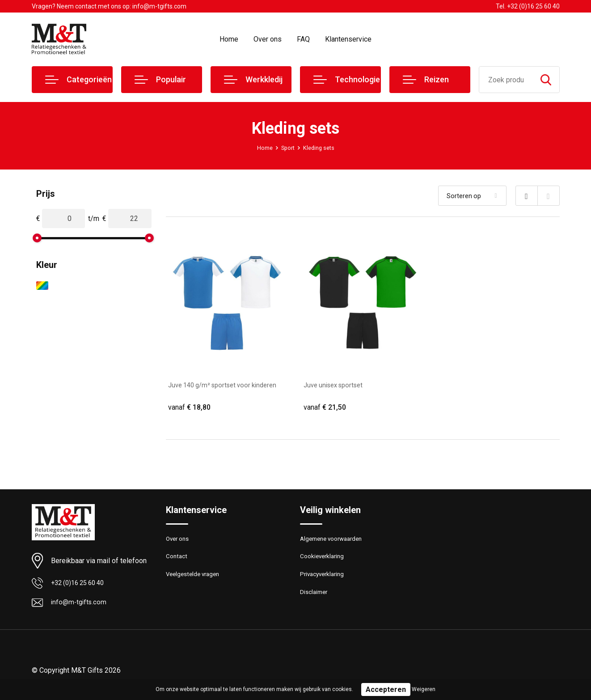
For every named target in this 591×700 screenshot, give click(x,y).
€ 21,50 (326, 408)
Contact (178, 561)
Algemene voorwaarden (335, 542)
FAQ (303, 39)
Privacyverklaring (324, 580)
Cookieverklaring (324, 561)
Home (229, 39)
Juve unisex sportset (337, 385)
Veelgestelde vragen (196, 580)
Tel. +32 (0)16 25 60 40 (528, 6)
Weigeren (424, 689)
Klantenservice (348, 39)
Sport (287, 148)
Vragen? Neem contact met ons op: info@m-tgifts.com (109, 6)
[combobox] (506, 80)
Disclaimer (315, 599)
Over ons (268, 39)
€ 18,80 (190, 408)
